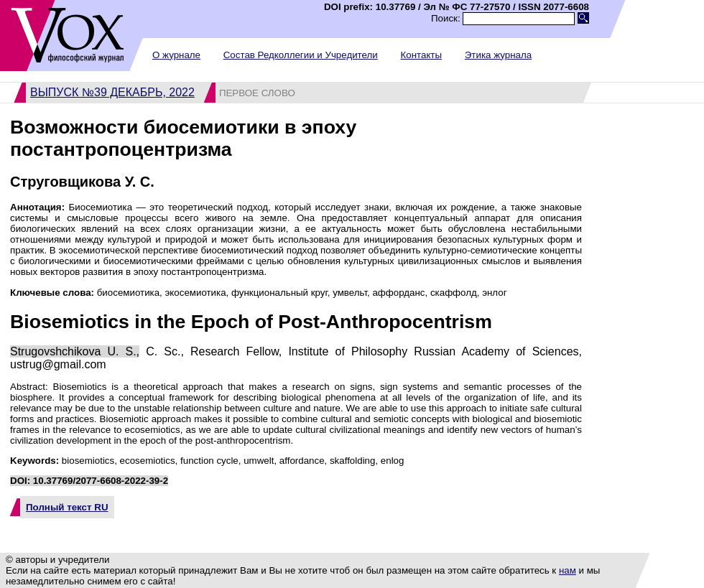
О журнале (176, 55)
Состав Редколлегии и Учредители (301, 55)
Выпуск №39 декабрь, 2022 (112, 92)
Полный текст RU (67, 507)
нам (568, 570)
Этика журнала (498, 55)
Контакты (421, 55)
